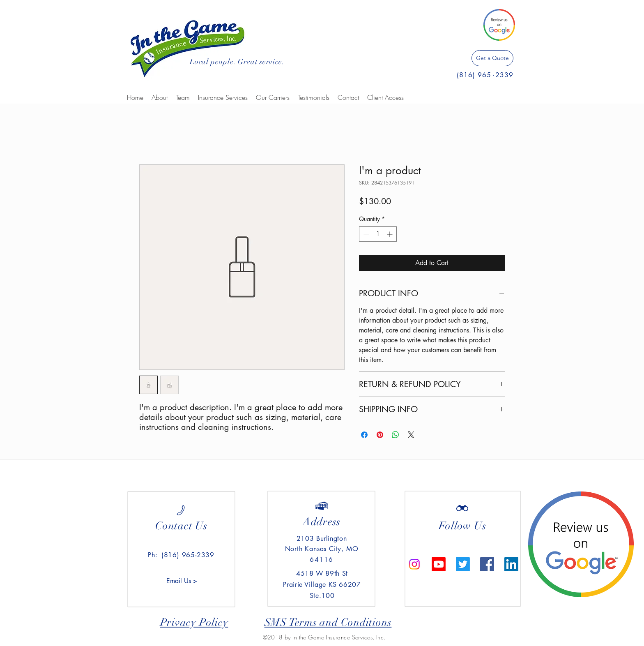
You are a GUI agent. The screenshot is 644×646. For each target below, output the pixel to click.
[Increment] (390, 234)
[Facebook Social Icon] (487, 564)
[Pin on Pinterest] (380, 435)
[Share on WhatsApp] (396, 435)
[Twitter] (463, 564)
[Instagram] (414, 564)
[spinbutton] (378, 234)
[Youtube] (439, 564)
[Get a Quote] (492, 58)
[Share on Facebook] (364, 435)
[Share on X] (411, 435)
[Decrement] (365, 234)
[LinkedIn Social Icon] (511, 564)
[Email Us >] (182, 581)
